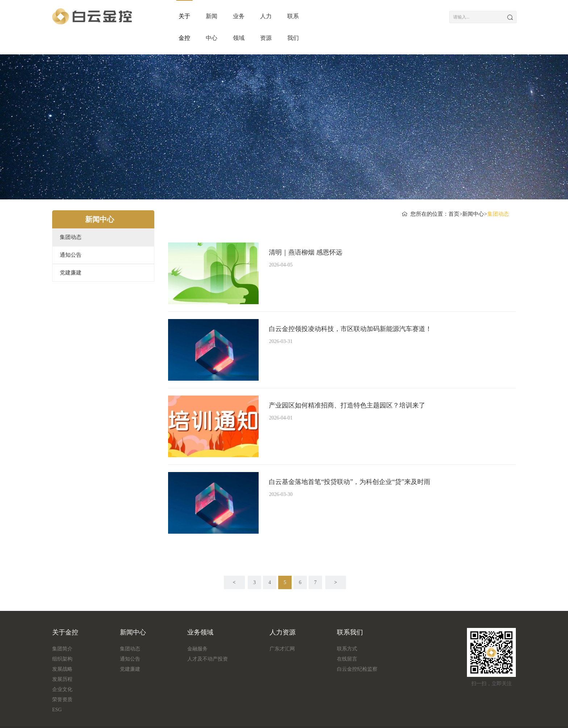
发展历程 (62, 657)
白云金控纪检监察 (357, 647)
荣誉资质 (62, 678)
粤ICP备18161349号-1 (391, 716)
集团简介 (62, 627)
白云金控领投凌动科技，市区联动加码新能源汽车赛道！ (350, 307)
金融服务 (197, 627)
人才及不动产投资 (208, 637)
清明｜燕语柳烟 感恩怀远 (306, 231)
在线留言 (347, 637)
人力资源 (353, 16)
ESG (57, 688)
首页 (454, 192)
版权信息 (62, 716)
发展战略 (62, 647)
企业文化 (62, 668)
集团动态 (71, 215)
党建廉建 (71, 251)
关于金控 (191, 16)
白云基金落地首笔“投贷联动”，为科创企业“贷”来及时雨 (350, 460)
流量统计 (91, 716)
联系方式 (347, 627)
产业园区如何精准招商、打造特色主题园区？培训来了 (347, 384)
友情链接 (119, 716)
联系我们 (407, 16)
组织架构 (62, 637)
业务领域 (299, 16)
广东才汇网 (282, 627)
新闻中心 (245, 16)
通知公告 (71, 233)
